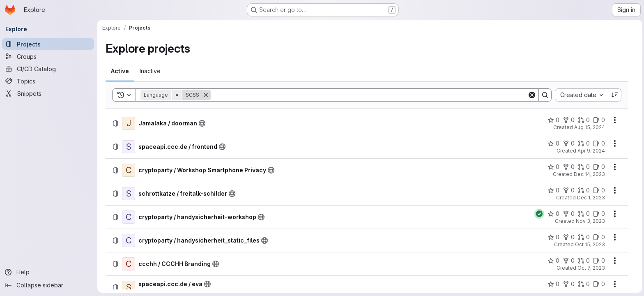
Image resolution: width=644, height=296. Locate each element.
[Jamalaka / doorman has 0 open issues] (599, 120)
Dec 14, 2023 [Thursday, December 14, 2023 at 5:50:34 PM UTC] (589, 174)
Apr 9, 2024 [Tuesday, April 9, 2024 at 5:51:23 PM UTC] (591, 151)
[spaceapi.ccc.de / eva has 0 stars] (553, 284)
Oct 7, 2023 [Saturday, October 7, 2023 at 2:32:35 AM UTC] (591, 268)
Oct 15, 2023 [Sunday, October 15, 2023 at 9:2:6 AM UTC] (590, 244)
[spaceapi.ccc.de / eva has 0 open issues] (599, 284)
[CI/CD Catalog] (49, 69)
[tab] (120, 71)
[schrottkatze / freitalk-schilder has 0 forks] (569, 190)
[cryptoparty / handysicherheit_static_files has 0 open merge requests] (584, 237)
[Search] (369, 95)
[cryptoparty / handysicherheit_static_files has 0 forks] (569, 237)
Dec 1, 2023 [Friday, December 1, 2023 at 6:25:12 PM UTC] (591, 198)
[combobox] (581, 95)
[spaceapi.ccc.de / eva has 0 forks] (569, 284)
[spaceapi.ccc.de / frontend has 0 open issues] (599, 143)
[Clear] (532, 95)
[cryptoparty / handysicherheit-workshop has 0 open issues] (599, 214)
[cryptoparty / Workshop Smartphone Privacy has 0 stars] (553, 167)
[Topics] (49, 81)
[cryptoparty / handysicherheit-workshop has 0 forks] (569, 214)
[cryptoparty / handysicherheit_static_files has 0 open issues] (599, 237)
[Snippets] (49, 93)
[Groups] (49, 56)
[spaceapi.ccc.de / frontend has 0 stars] (553, 143)
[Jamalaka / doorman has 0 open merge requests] (584, 120)
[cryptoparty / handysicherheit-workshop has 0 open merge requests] (584, 214)
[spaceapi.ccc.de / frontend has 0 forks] (569, 143)
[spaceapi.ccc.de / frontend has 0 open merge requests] (584, 143)
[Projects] (49, 44)
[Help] (49, 272)
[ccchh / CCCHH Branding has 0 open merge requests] (584, 261)
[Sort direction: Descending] (615, 95)
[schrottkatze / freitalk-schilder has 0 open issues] (599, 190)
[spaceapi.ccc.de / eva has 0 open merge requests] (584, 284)
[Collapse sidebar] (49, 285)
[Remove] (206, 95)
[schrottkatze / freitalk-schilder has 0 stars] (553, 190)
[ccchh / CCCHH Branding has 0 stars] (553, 261)
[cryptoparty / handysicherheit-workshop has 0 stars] (553, 214)
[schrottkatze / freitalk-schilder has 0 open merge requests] (584, 190)
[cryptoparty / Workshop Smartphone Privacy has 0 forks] (569, 167)
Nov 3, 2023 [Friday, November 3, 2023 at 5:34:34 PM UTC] (590, 221)
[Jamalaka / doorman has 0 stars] (553, 120)
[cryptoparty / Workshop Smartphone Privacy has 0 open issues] (599, 167)
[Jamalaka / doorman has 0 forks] (569, 120)
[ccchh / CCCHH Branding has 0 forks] (569, 261)
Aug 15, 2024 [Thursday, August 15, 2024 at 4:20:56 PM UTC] (590, 127)
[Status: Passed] (539, 214)
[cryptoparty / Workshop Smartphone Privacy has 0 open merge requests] (584, 167)
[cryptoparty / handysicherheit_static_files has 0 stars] (553, 237)
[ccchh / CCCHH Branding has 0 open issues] (599, 261)
